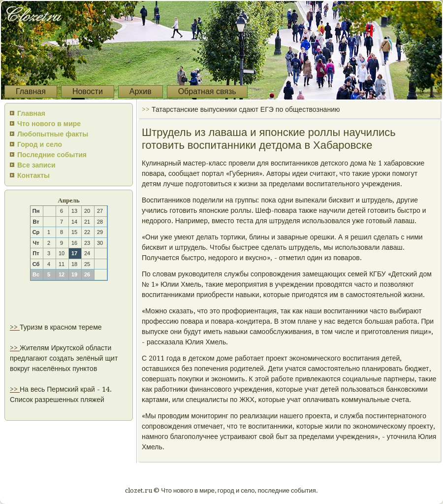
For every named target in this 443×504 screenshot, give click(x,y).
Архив (141, 91)
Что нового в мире (49, 124)
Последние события (52, 155)
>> (15, 327)
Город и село (40, 144)
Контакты (33, 175)
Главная (31, 91)
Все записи (36, 165)
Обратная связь (207, 91)
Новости (88, 91)
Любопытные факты (53, 134)
